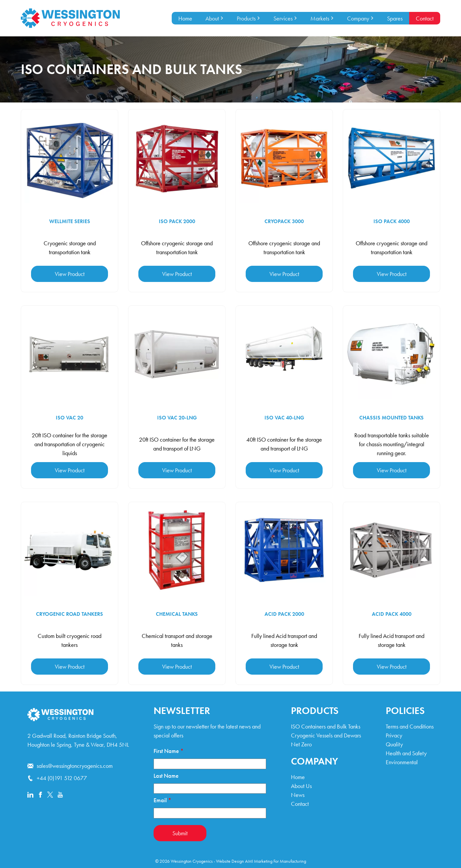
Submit (180, 833)
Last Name (166, 776)
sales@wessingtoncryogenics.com (70, 766)
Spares (395, 18)
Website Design (230, 861)
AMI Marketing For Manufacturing (276, 861)
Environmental (402, 762)
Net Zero (301, 744)
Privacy (394, 735)
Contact (425, 18)
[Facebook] (40, 795)
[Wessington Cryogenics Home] (70, 18)
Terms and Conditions (410, 726)
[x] (50, 795)
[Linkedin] (30, 795)
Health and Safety (406, 753)
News (298, 795)
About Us (301, 786)
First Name (169, 751)
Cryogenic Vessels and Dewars (326, 735)
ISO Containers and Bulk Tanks (326, 726)
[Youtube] (60, 795)
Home (185, 18)
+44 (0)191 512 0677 (57, 778)
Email (162, 800)
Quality (394, 744)
